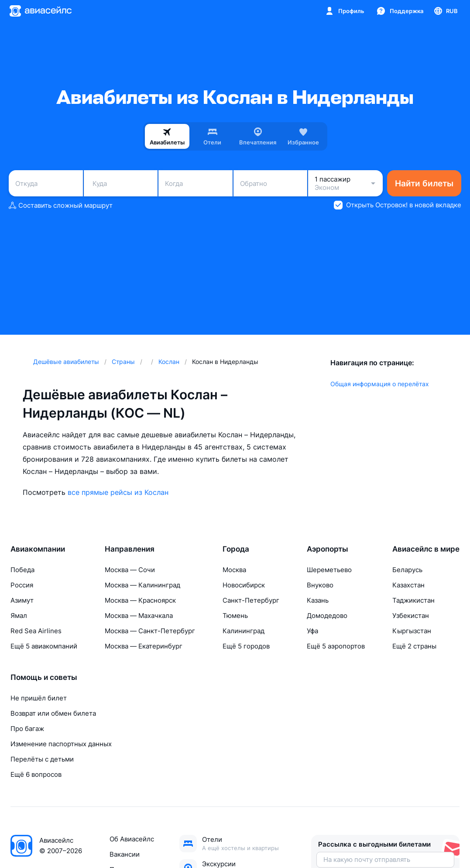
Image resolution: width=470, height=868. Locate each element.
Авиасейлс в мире (426, 549)
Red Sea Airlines (36, 631)
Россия (22, 585)
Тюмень (235, 616)
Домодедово (327, 616)
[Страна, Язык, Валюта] (445, 11)
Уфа (312, 631)
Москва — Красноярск (140, 600)
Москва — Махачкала (139, 616)
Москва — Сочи (130, 570)
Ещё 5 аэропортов (336, 646)
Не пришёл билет (39, 698)
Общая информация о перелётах (380, 384)
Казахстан (408, 585)
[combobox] (46, 183)
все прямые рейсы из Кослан (118, 492)
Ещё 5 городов (246, 646)
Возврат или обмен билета (53, 713)
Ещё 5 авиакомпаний (44, 646)
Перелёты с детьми (42, 759)
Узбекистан (411, 616)
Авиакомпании (38, 549)
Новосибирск (244, 585)
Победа (22, 570)
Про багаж (27, 729)
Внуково (320, 585)
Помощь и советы (44, 677)
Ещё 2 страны (414, 646)
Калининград (244, 631)
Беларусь (407, 570)
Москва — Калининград (142, 585)
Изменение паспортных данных (61, 744)
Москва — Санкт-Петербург (150, 631)
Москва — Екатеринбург (144, 646)
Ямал (19, 616)
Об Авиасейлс (132, 839)
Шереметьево (329, 570)
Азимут (22, 600)
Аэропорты (328, 549)
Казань (318, 600)
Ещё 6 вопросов (36, 774)
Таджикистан (413, 600)
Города (236, 549)
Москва (234, 570)
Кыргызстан (412, 631)
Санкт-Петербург (251, 600)
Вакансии (125, 854)
